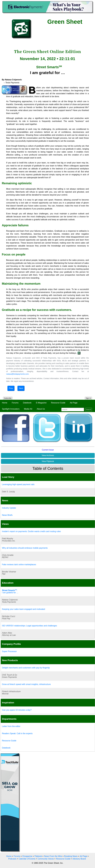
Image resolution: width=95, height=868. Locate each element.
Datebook (27, 403)
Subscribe (8, 398)
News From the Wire (53, 856)
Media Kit (28, 409)
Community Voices (46, 859)
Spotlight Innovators (11, 409)
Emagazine (27, 856)
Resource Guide (58, 403)
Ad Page (74, 403)
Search (89, 410)
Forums (15, 403)
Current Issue (48, 450)
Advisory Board (79, 859)
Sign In (88, 398)
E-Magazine (41, 403)
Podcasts (12, 859)
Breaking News (71, 856)
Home (5, 403)
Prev (11, 388)
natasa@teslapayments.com (17, 374)
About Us (41, 409)
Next (21, 388)
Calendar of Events (27, 859)
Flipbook (38, 856)
